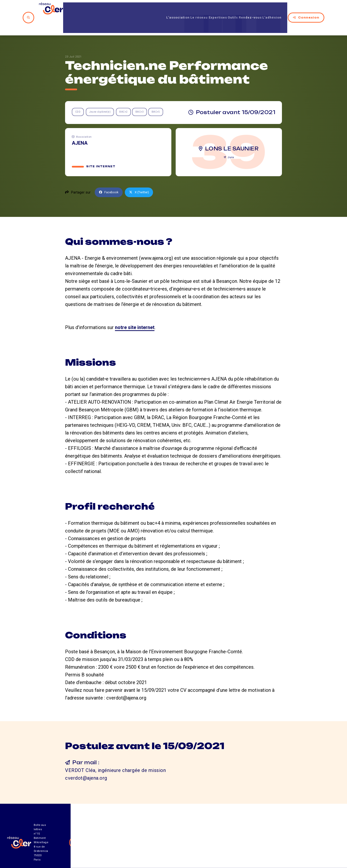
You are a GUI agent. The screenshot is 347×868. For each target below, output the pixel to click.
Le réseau (184, 9)
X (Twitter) (143, 176)
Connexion (312, 9)
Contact (225, 841)
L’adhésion (279, 9)
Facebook (110, 176)
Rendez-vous (251, 9)
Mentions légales (267, 841)
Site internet (101, 150)
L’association (158, 9)
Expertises (209, 9)
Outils (229, 9)
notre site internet (135, 311)
